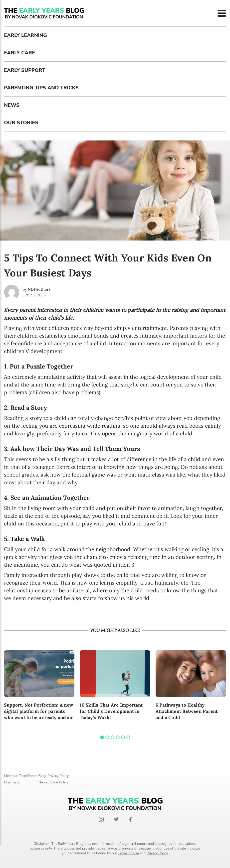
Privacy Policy (58, 776)
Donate (33, 776)
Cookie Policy (58, 782)
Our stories (21, 123)
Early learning (25, 35)
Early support (25, 70)
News (12, 105)
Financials (12, 782)
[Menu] (222, 13)
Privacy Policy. (157, 853)
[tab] (102, 737)
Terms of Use (128, 853)
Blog (42, 776)
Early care (19, 53)
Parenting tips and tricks (41, 88)
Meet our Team (16, 776)
